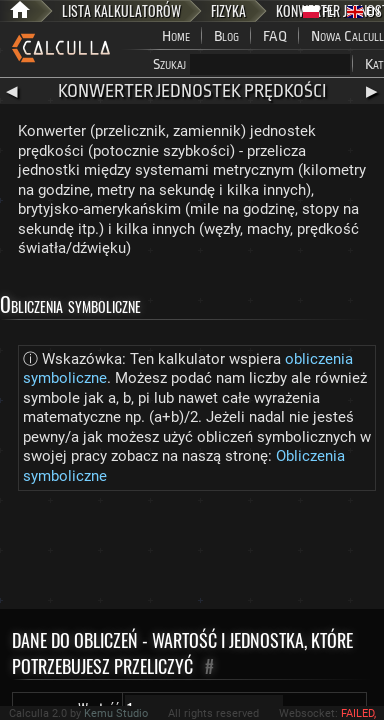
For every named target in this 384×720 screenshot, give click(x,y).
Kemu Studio (116, 713)
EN (363, 11)
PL (319, 11)
